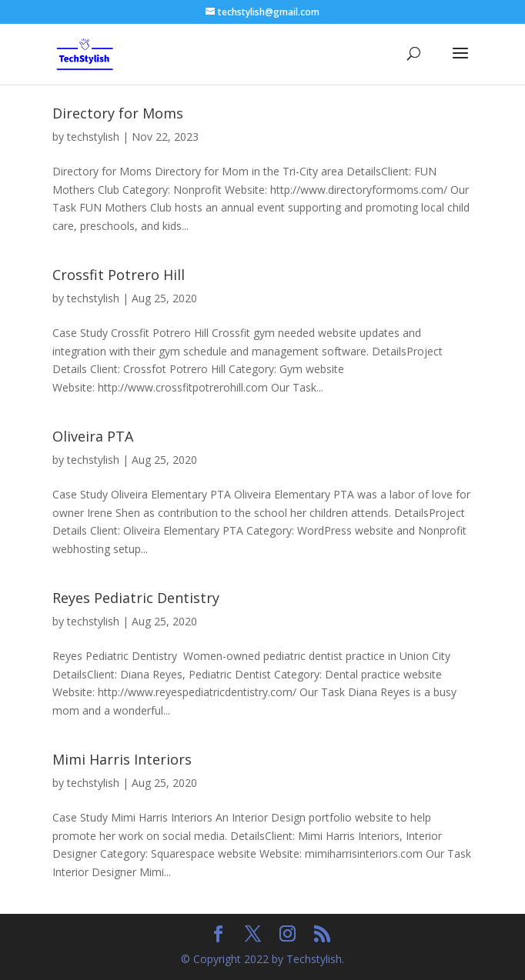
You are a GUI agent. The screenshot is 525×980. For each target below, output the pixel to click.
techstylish (93, 137)
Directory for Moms (118, 113)
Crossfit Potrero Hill (119, 275)
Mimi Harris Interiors (122, 759)
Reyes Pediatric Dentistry (136, 598)
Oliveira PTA (93, 436)
